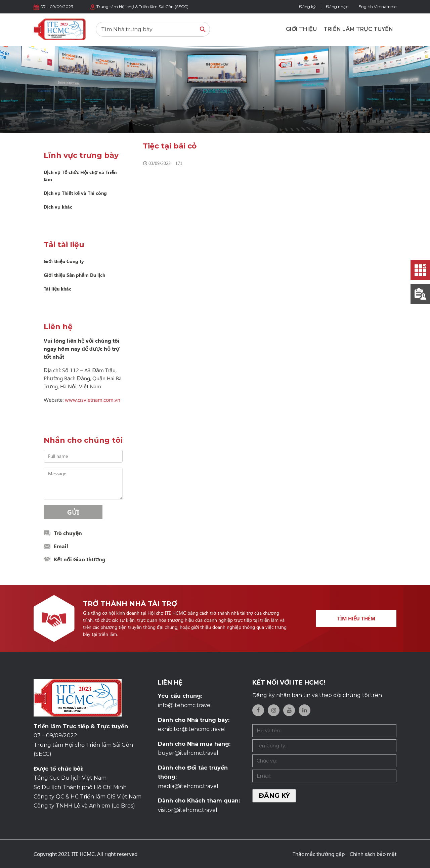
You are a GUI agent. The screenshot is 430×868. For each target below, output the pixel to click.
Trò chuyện (68, 533)
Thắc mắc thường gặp (319, 854)
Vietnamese (385, 7)
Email (61, 546)
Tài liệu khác (57, 289)
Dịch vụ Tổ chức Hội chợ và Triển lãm (80, 176)
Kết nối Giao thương (80, 559)
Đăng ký (307, 7)
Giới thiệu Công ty (64, 261)
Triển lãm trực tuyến (358, 29)
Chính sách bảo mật (373, 854)
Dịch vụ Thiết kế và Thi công (75, 193)
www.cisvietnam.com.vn (93, 400)
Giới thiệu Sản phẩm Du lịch (74, 275)
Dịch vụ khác (58, 207)
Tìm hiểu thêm (356, 618)
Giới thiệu (301, 29)
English (366, 7)
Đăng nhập (337, 7)
